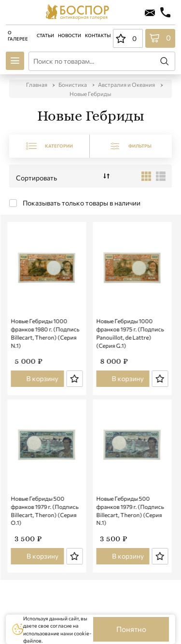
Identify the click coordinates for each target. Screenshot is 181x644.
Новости (70, 35)
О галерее (18, 35)
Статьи (45, 35)
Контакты (98, 35)
